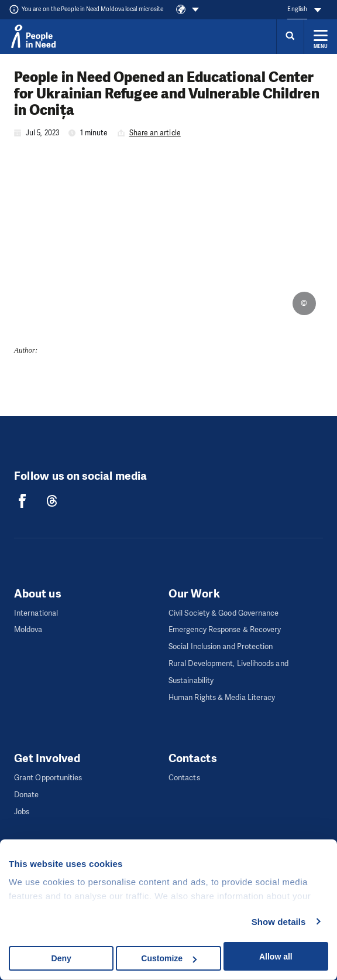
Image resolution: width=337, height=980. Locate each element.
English (297, 9)
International (36, 613)
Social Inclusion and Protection (221, 646)
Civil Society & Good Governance (223, 613)
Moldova (28, 629)
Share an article (155, 133)
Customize (169, 958)
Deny (61, 958)
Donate (26, 795)
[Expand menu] (321, 36)
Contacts (184, 778)
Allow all (276, 957)
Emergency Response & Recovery (225, 629)
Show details (279, 922)
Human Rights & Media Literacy (222, 697)
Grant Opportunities (48, 778)
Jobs (22, 812)
